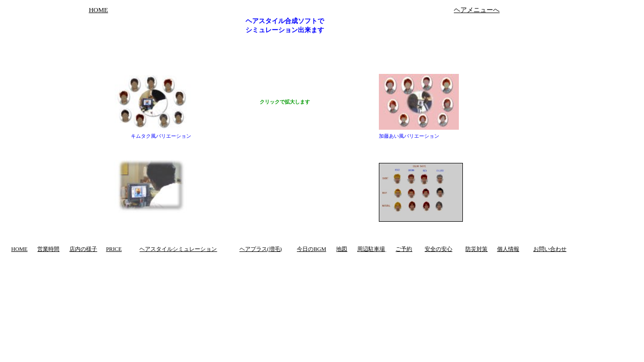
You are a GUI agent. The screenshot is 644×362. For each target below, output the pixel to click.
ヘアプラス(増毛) (261, 249)
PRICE (114, 249)
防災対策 (476, 249)
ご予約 (404, 249)
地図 (342, 249)
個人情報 (508, 249)
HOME (98, 10)
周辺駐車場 (371, 249)
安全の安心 (438, 249)
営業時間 (48, 249)
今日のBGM (311, 249)
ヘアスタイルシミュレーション (178, 249)
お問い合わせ (550, 249)
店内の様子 (83, 249)
